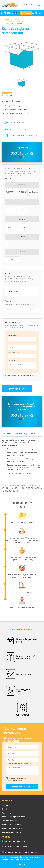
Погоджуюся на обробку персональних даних (16, 779)
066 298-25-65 (22, 847)
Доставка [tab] (7, 433)
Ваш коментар (12, 361)
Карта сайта (6, 813)
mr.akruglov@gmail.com (28, 852)
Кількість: (22, 252)
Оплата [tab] (19, 433)
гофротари (31, 485)
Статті (4, 809)
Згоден (22, 864)
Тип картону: (22, 185)
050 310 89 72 (22, 153)
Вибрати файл (14, 291)
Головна (5, 805)
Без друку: (22, 237)
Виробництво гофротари (11, 824)
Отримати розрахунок (17, 389)
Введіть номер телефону (14, 344)
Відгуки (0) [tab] (30, 433)
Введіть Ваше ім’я (12, 335)
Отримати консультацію (22, 786)
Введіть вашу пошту (13, 352)
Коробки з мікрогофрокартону (13, 828)
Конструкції (8, 13)
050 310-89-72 (26, 5)
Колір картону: (22, 202)
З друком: (22, 219)
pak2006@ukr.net (11, 852)
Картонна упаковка (9, 821)
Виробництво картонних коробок (15, 817)
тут (30, 473)
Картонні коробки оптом (11, 832)
